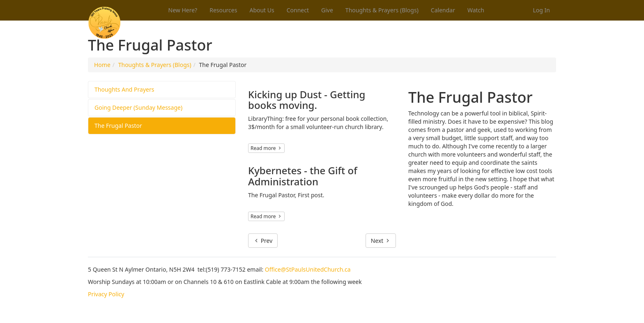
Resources (223, 10)
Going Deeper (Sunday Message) (138, 107)
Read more (266, 148)
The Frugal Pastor (118, 126)
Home (102, 65)
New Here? (183, 10)
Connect (298, 10)
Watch (476, 10)
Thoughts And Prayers (124, 89)
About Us (262, 10)
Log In (542, 10)
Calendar (443, 10)
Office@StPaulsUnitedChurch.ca (308, 269)
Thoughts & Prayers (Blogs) (382, 10)
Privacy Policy (106, 294)
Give (327, 10)
